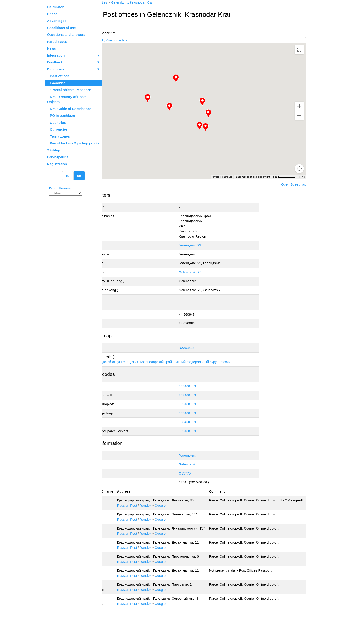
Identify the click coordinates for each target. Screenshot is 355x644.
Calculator (55, 7)
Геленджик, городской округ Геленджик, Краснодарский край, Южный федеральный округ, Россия (186, 362)
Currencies (57, 129)
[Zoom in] (299, 106)
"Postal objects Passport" (69, 90)
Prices (52, 14)
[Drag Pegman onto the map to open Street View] (299, 169)
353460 (202, 386)
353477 (120, 629)
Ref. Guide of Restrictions (69, 109)
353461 (120, 519)
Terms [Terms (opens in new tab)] (301, 177)
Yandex (175, 510)
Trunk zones (58, 136)
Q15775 (203, 473)
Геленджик (205, 455)
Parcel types (57, 42)
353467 (120, 577)
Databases (56, 69)
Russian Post (156, 510)
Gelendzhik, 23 (208, 272)
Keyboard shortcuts (222, 177)
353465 (120, 538)
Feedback (74, 62)
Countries (56, 123)
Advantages (57, 21)
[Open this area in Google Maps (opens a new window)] (114, 176)
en (79, 175)
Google (189, 510)
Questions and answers (66, 35)
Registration (57, 164)
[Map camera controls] (299, 152)
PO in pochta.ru (61, 116)
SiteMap (54, 150)
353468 (120, 596)
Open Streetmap (294, 184)
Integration (74, 56)
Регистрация (58, 157)
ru (68, 175)
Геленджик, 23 (208, 245)
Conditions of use (61, 28)
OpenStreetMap (125, 180)
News (52, 48)
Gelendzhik (205, 464)
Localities (56, 83)
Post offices (58, 76)
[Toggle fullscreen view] (299, 50)
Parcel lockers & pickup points (73, 143)
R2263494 (205, 348)
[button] (186, 107)
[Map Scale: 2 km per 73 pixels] (284, 177)
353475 (120, 615)
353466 (120, 558)
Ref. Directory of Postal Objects (67, 99)
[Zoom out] (299, 115)
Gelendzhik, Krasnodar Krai (140, 40)
